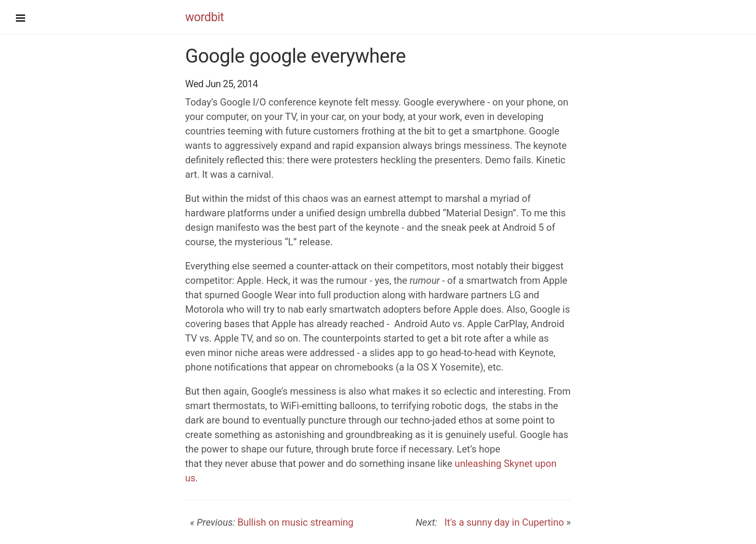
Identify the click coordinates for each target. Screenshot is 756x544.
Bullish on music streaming (295, 522)
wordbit (204, 17)
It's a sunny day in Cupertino (502, 522)
